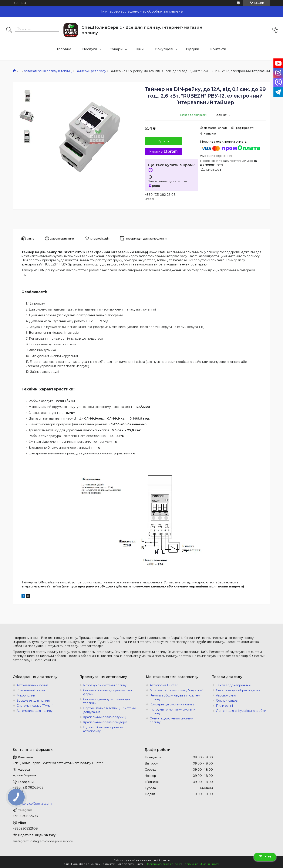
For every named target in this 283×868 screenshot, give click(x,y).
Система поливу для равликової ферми (107, 692)
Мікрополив (26, 695)
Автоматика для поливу (35, 711)
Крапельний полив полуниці (105, 717)
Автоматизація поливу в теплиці (48, 71)
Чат (265, 857)
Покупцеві (164, 49)
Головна (64, 49)
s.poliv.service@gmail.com (32, 804)
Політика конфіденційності (201, 864)
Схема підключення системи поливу (171, 720)
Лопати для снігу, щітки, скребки (241, 711)
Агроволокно (226, 695)
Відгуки (193, 49)
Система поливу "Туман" (35, 706)
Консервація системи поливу (172, 704)
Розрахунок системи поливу (105, 685)
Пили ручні (224, 706)
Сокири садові (227, 701)
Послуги (90, 49)
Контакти (218, 49)
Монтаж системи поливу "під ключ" (177, 690)
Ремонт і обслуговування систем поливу (175, 697)
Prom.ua (164, 860)
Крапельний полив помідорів (105, 722)
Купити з (163, 152)
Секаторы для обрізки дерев (238, 690)
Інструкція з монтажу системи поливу (173, 711)
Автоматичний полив (33, 685)
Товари (116, 49)
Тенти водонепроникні (234, 685)
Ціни (140, 49)
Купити (163, 141)
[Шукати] (9, 30)
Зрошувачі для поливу (34, 701)
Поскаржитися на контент (163, 864)
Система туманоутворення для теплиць (107, 701)
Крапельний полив (31, 690)
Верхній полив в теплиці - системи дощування (109, 710)
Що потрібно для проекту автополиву (103, 729)
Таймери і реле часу (91, 71)
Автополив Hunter (164, 685)
